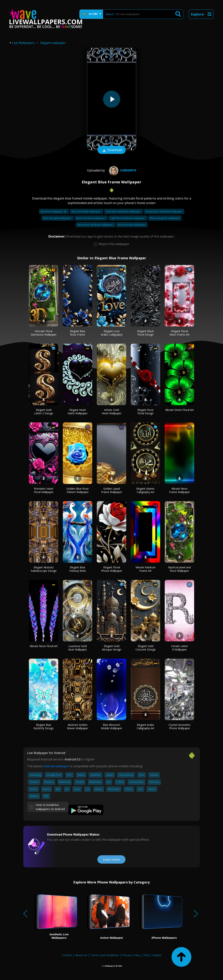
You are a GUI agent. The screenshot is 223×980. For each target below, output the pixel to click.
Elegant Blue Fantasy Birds (78, 569)
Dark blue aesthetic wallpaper (123, 211)
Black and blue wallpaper (91, 218)
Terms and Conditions (105, 955)
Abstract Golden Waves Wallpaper (78, 726)
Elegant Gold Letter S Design (44, 412)
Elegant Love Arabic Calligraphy (112, 333)
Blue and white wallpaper (86, 211)
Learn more (111, 859)
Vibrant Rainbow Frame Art (145, 569)
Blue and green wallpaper (165, 218)
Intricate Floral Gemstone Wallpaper (44, 333)
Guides (157, 955)
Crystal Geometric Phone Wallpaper (180, 726)
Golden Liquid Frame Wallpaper (112, 490)
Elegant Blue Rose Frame (78, 333)
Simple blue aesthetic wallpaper (164, 211)
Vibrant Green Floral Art (179, 410)
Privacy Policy (131, 955)
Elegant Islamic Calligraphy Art (145, 490)
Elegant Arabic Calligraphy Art (145, 726)
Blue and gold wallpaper (58, 218)
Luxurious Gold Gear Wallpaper (78, 648)
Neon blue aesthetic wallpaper (96, 225)
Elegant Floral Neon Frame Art (179, 333)
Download (112, 150)
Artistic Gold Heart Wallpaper (112, 412)
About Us (81, 955)
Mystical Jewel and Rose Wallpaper (179, 569)
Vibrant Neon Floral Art (44, 646)
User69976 (122, 170)
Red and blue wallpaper (132, 225)
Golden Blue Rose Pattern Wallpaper (78, 490)
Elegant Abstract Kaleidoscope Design (44, 569)
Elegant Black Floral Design (145, 333)
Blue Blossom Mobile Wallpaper (112, 726)
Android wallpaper (56, 766)
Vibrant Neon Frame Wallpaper (180, 490)
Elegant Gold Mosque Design (112, 648)
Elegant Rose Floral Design (145, 412)
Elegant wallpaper (53, 43)
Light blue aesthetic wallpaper (128, 218)
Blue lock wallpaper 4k (54, 211)
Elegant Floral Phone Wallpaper (112, 569)
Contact (67, 955)
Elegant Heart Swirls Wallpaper (78, 412)
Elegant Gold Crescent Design (146, 648)
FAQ (146, 955)
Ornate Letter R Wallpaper (180, 648)
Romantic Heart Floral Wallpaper (44, 490)
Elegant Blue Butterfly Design (44, 726)
